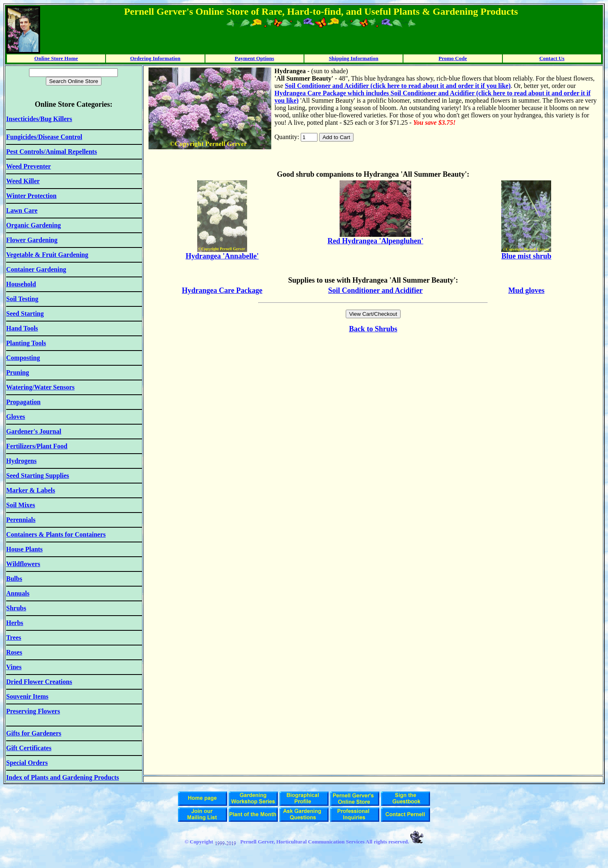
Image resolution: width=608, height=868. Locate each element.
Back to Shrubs (373, 329)
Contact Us (552, 58)
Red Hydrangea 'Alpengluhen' (375, 241)
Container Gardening (36, 269)
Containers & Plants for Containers (56, 534)
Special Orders (27, 763)
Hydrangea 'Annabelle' (222, 256)
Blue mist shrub (526, 256)
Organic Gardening (34, 225)
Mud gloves (526, 290)
